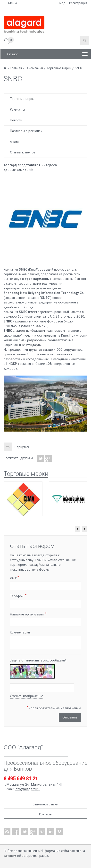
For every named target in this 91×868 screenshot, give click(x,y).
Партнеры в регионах (26, 131)
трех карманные (38, 279)
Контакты (46, 814)
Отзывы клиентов (23, 152)
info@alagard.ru (27, 789)
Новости (16, 120)
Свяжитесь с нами (45, 804)
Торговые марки (22, 99)
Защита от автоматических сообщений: (38, 660)
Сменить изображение (27, 696)
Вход (62, 3)
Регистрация (78, 3)
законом (10, 856)
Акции (14, 142)
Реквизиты (17, 109)
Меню (10, 3)
